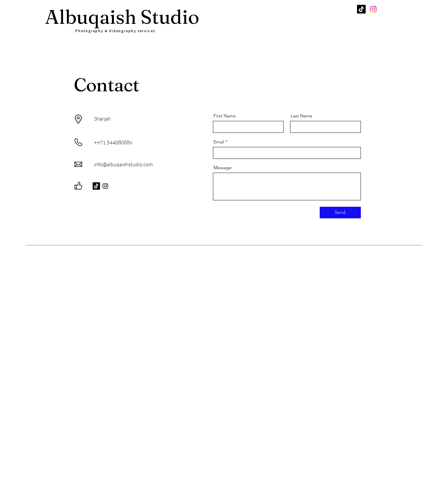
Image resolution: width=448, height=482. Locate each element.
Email (219, 142)
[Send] (340, 213)
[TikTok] (361, 9)
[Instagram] (373, 9)
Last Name (302, 116)
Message (223, 168)
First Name (225, 116)
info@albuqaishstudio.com (123, 164)
